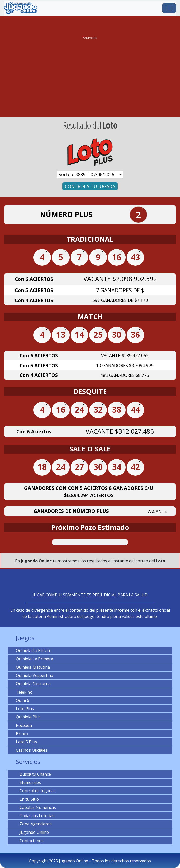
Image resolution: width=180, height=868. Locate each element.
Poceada (24, 725)
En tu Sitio (27, 799)
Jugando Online (32, 832)
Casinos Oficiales (32, 750)
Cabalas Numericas (36, 807)
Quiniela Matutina (33, 667)
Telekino (24, 692)
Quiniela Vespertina (35, 675)
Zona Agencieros (34, 824)
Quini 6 (23, 700)
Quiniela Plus (28, 717)
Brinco (22, 734)
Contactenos (30, 841)
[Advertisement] (90, 77)
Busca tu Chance (33, 774)
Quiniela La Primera (35, 659)
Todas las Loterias (35, 816)
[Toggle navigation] (169, 8)
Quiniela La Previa (33, 650)
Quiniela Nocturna (33, 684)
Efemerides (28, 782)
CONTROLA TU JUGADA (90, 186)
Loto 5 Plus (26, 742)
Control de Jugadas (36, 791)
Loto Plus (25, 709)
